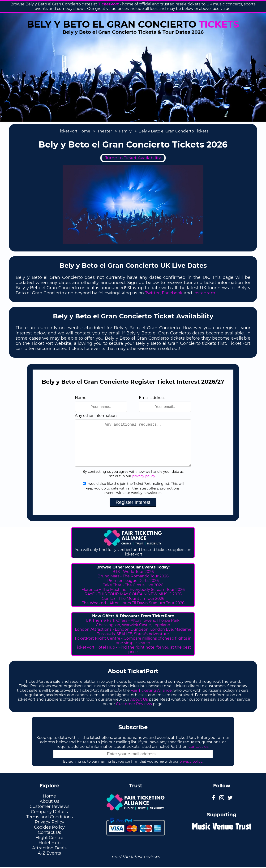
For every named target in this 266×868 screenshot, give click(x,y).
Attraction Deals (49, 848)
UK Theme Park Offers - (108, 620)
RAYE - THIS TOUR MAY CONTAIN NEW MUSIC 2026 (133, 594)
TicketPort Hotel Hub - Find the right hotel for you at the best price (133, 650)
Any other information (96, 416)
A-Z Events (49, 853)
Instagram (204, 293)
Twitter (152, 293)
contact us (199, 747)
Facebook (172, 293)
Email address (152, 398)
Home (49, 796)
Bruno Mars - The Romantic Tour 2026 (133, 576)
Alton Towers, (143, 620)
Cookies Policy (49, 827)
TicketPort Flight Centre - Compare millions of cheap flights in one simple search (133, 641)
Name (81, 398)
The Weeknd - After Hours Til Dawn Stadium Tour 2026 (133, 603)
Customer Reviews (134, 704)
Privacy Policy (49, 822)
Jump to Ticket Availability (133, 158)
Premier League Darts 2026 (133, 581)
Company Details (49, 812)
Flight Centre (49, 838)
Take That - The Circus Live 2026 (133, 585)
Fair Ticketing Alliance (151, 690)
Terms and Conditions (49, 817)
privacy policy (144, 476)
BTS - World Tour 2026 (133, 572)
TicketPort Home (74, 131)
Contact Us (49, 832)
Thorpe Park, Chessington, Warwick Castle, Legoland (138, 623)
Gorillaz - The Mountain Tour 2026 (133, 599)
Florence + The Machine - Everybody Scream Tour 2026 (133, 590)
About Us (139, 699)
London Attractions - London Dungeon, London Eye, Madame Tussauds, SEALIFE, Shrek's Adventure (133, 632)
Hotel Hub (49, 843)
